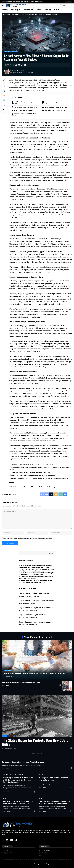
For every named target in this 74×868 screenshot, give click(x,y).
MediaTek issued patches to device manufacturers (30, 286)
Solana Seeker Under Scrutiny (24, 110)
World (4, 736)
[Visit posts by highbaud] (7, 71)
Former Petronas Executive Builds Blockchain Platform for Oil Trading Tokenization (36, 581)
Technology (8, 670)
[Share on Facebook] (13, 65)
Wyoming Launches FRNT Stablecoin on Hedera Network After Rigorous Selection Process (36, 566)
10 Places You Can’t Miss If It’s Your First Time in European (31, 472)
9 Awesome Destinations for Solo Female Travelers (22, 683)
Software (15, 52)
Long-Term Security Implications (55, 110)
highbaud (15, 70)
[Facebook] (3, 840)
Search (51, 553)
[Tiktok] (16, 840)
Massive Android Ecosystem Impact (25, 107)
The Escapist (5, 759)
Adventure (20, 487)
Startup (20, 775)
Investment (13, 775)
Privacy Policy (28, 2)
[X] (7, 840)
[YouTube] (12, 840)
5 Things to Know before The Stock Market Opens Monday (53, 779)
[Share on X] (16, 65)
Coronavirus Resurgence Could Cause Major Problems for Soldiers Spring (55, 802)
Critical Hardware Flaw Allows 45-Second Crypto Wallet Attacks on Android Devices (37, 574)
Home (5, 14)
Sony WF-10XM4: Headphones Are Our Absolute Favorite (35, 674)
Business (27, 487)
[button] (69, 2)
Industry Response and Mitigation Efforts (24, 115)
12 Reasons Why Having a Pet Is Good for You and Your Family (32, 464)
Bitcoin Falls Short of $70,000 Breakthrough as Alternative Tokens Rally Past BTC (40, 479)
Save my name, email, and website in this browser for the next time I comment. (28, 538)
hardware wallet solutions (20, 456)
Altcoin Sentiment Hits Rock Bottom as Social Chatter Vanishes (33, 475)
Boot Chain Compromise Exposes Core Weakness (25, 103)
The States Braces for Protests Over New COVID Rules (35, 742)
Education (34, 487)
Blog (9, 14)
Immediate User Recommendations (56, 107)
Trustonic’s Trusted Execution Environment (27, 194)
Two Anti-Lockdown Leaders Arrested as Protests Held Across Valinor (19, 802)
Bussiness (7, 52)
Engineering (51, 487)
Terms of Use (39, 2)
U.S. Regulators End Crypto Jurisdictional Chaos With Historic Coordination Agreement (37, 570)
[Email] (19, 65)
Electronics (42, 487)
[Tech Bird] (11, 677)
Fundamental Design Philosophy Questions (54, 103)
